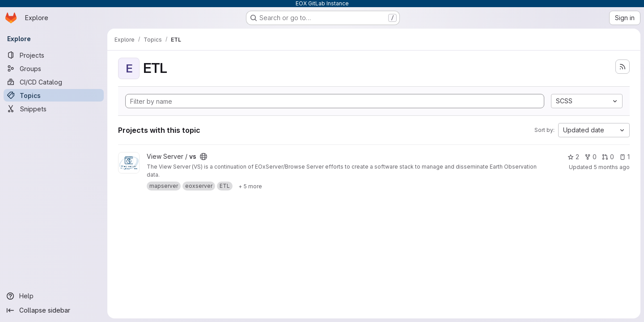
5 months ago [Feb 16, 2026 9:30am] (612, 167)
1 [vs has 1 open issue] (625, 157)
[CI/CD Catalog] (54, 82)
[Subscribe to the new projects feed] (623, 67)
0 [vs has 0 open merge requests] (608, 157)
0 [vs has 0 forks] (591, 157)
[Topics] (54, 95)
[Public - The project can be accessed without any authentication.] (203, 157)
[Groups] (54, 68)
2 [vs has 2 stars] (573, 157)
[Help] (54, 296)
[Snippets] (54, 109)
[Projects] (54, 55)
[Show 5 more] (250, 186)
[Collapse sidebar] (54, 310)
